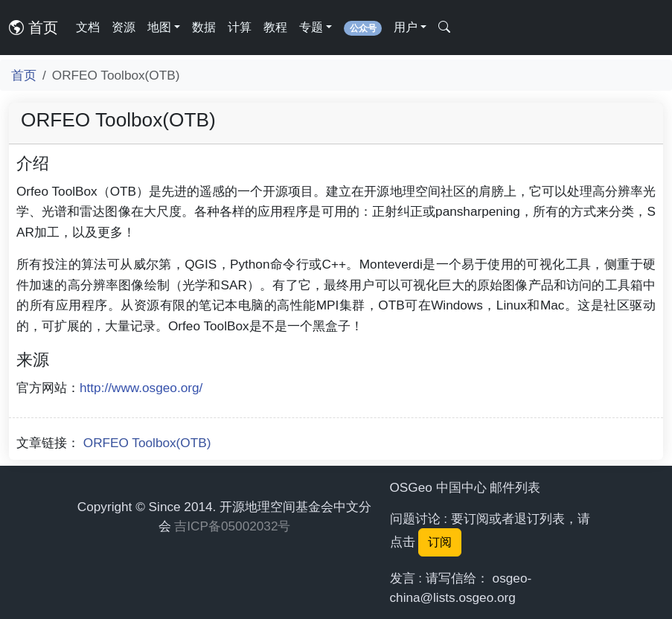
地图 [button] (159, 27)
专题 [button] (311, 27)
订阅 (440, 542)
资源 (124, 27)
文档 (88, 27)
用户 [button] (406, 27)
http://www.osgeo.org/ (141, 388)
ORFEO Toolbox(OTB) (147, 443)
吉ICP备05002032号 (232, 526)
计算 (240, 27)
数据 (204, 27)
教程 (275, 27)
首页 (33, 28)
